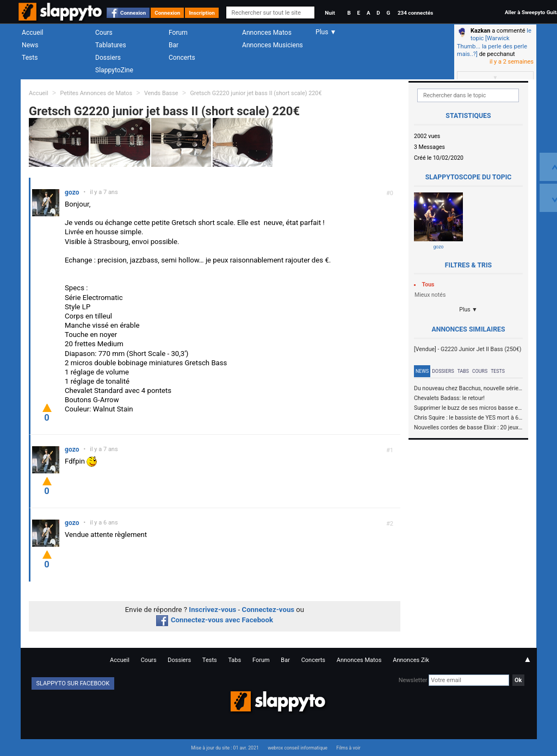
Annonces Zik (411, 660)
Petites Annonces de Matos (96, 93)
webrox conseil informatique (298, 748)
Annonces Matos (267, 33)
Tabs (463, 371)
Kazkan (480, 31)
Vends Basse (161, 93)
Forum (178, 33)
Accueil (33, 33)
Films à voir (348, 748)
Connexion (133, 13)
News (30, 45)
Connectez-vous (268, 610)
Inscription (202, 13)
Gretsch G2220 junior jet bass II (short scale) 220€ (256, 93)
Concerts (182, 58)
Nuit (330, 13)
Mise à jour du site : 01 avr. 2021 (225, 748)
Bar (174, 45)
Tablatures (111, 45)
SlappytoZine (114, 70)
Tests (30, 58)
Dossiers (108, 58)
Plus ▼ (468, 310)
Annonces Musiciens (273, 45)
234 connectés (415, 13)
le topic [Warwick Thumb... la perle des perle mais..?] (494, 42)
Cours (104, 33)
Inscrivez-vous (212, 610)
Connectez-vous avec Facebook (215, 620)
